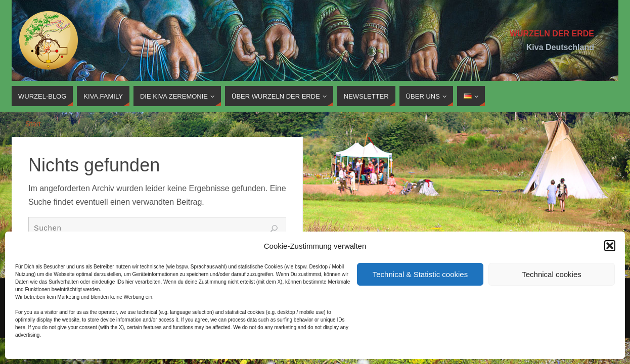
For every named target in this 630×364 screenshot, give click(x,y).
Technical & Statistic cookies (420, 274)
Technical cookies (552, 274)
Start (33, 124)
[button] (610, 246)
